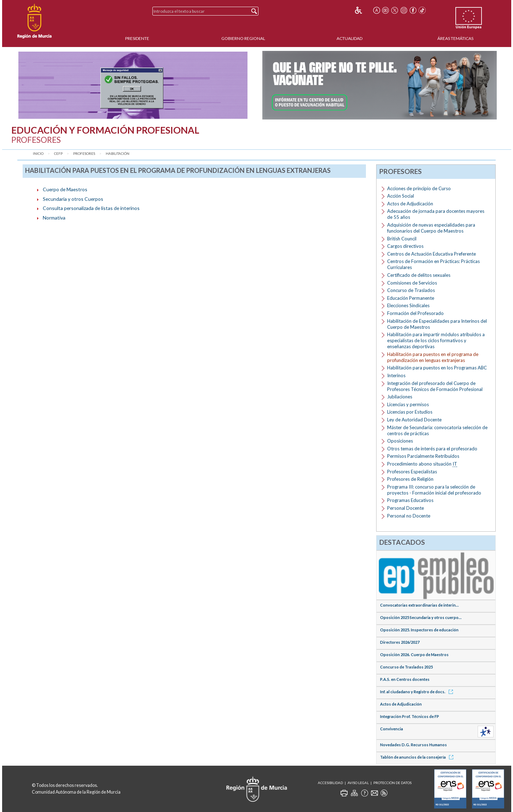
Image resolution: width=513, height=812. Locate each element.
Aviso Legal (358, 783)
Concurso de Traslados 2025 (406, 667)
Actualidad (349, 38)
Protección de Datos (392, 783)
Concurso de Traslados (411, 290)
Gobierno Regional (243, 38)
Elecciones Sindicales (408, 305)
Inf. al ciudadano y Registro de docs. (418, 692)
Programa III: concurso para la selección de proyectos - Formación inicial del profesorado (434, 490)
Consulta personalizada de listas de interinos (91, 208)
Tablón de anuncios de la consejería (418, 757)
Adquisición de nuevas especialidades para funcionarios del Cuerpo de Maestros (431, 228)
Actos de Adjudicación (410, 204)
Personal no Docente (409, 516)
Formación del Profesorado (415, 313)
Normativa (54, 218)
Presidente (137, 38)
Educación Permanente (411, 298)
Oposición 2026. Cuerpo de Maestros (414, 655)
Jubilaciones (400, 397)
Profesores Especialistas (412, 472)
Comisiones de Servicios (412, 283)
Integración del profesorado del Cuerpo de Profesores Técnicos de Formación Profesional (435, 386)
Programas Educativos (410, 500)
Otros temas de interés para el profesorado (432, 449)
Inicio (38, 154)
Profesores (84, 154)
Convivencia (392, 729)
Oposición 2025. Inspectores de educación (419, 630)
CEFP (58, 154)
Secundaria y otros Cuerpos (73, 199)
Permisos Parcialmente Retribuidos (423, 456)
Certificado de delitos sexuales (419, 275)
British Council (402, 239)
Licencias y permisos (408, 404)
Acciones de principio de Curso (419, 188)
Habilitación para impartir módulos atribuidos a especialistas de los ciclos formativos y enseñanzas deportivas (436, 340)
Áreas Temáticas (455, 38)
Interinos (396, 375)
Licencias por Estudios (410, 412)
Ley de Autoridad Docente (414, 420)
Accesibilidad (330, 783)
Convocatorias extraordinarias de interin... (419, 605)
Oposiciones (400, 441)
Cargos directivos (405, 246)
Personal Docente (406, 508)
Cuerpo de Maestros (65, 189)
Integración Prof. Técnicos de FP (410, 716)
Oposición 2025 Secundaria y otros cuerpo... (421, 617)
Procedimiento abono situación (422, 464)
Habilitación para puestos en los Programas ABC (437, 368)
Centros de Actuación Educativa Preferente (432, 254)
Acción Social (401, 196)
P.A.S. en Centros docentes (405, 679)
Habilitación (118, 154)
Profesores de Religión (410, 479)
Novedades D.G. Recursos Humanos (413, 745)
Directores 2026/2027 (400, 642)
